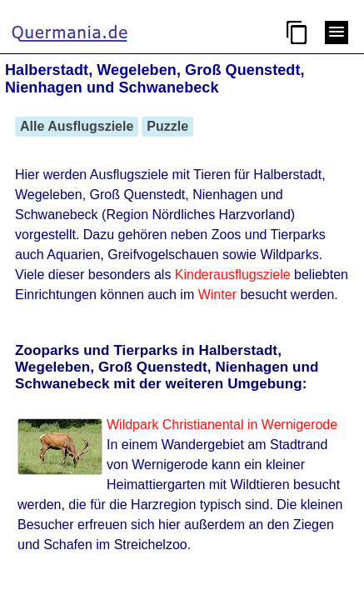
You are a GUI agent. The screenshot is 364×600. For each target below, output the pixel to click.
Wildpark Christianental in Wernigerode (222, 425)
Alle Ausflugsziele (77, 126)
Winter (217, 295)
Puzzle (167, 126)
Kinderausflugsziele (233, 275)
